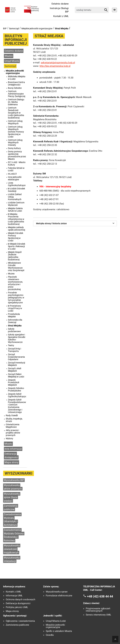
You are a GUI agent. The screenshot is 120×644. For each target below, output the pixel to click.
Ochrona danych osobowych (20, 600)
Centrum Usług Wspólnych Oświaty (15, 142)
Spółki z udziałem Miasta (59, 631)
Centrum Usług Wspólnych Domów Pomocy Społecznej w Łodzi (16, 132)
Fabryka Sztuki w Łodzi (16, 169)
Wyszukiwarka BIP (14, 480)
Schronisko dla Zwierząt (15, 321)
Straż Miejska (62, 28)
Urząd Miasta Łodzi (56, 621)
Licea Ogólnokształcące (17, 184)
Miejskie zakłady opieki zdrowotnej (16, 229)
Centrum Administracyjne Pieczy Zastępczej (17, 94)
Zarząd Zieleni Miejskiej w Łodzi (16, 375)
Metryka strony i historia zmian (76, 223)
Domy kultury (14, 148)
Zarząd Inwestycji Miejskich (16, 364)
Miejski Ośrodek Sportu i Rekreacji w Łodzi (17, 246)
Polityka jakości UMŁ (17, 607)
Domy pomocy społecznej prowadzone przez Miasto (17, 155)
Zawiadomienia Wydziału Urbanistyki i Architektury (12, 520)
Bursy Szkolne (15, 88)
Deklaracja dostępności (11, 456)
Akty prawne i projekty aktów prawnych (13, 433)
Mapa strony (11, 462)
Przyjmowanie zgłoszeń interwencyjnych (98, 610)
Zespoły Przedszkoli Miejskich (14, 382)
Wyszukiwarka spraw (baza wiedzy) (12, 497)
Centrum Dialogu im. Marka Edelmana (16, 102)
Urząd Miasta (12, 61)
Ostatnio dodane (60, 4)
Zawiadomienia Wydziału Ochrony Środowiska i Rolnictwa (14, 535)
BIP (5, 28)
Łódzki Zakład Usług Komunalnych (15, 197)
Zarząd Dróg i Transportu (14, 350)
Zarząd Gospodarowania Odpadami (16, 357)
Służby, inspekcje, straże (14, 420)
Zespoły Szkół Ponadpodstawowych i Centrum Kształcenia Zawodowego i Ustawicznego (17, 406)
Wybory (9, 438)
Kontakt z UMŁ (61, 16)
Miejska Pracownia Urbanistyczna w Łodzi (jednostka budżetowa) (16, 219)
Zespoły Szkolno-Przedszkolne (16, 389)
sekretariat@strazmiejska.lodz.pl (58, 63)
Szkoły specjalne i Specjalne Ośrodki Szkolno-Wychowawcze (17, 338)
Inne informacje (13, 449)
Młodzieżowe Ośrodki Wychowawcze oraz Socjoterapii (16, 267)
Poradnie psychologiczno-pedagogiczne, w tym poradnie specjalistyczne (16, 298)
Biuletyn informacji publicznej (16, 40)
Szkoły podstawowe (14, 330)
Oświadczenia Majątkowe (13, 426)
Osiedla (50, 635)
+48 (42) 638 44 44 (100, 596)
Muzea (11, 274)
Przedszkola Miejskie (14, 315)
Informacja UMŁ (14, 596)
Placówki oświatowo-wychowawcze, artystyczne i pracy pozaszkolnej (15, 283)
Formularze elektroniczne (59, 596)
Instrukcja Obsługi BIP (59, 10)
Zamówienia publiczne (11, 508)
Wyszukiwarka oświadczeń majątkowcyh (12, 549)
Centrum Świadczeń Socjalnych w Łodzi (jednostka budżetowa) (16, 113)
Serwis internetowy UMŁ (98, 615)
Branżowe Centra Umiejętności (16, 83)
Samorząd (14, 28)
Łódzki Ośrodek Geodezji (16, 190)
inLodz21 (12, 174)
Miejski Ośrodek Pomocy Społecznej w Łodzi (16, 237)
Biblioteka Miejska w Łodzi (17, 78)
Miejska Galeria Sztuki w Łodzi (15, 210)
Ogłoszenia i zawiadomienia (20, 621)
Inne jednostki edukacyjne (15, 178)
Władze (9, 56)
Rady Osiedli (12, 415)
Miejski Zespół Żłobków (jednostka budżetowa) (15, 256)
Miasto (8, 444)
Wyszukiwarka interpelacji (12, 559)
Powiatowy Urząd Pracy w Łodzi (15, 308)
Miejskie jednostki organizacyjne (37, 28)
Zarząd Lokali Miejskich (15, 370)
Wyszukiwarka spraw (57, 592)
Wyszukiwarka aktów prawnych (13, 487)
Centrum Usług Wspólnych (15, 122)
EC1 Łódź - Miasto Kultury (17, 163)
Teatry (11, 345)
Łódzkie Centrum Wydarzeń (16, 204)
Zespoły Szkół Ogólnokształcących (17, 395)
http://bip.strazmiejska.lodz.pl (55, 66)
